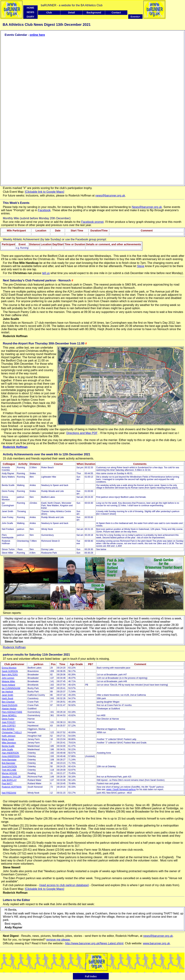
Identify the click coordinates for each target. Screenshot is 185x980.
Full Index (91, 976)
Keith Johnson (9, 736)
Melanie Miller (8, 681)
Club (49, 13)
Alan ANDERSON (10, 753)
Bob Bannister (9, 763)
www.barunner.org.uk (156, 943)
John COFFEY (9, 726)
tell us (46, 273)
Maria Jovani (8, 739)
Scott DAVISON (9, 766)
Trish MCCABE (9, 770)
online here (37, 35)
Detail (71, 13)
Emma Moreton (9, 668)
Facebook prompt (92, 222)
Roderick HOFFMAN (12, 787)
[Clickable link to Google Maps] (45, 192)
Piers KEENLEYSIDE (12, 712)
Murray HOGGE (9, 773)
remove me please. (58, 940)
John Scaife (7, 749)
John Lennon (8, 678)
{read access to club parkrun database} (64, 885)
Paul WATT (7, 783)
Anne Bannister (9, 760)
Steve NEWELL (9, 715)
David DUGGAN (10, 705)
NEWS (30, 12)
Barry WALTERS (10, 675)
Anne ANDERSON (11, 756)
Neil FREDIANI (9, 793)
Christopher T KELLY (12, 732)
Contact (116, 13)
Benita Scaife (8, 746)
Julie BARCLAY (9, 780)
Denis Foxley (8, 719)
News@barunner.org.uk (147, 207)
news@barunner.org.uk (110, 196)
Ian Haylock (7, 692)
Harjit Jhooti (7, 698)
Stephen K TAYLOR (11, 777)
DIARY (30, 17)
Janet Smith (7, 695)
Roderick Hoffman (15, 447)
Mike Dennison (9, 743)
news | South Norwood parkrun (121, 789)
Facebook (44, 210)
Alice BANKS (8, 729)
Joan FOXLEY (9, 722)
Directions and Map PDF (82, 433)
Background (94, 13)
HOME (30, 8)
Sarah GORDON (10, 671)
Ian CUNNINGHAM (11, 688)
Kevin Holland (8, 685)
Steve (141, 266)
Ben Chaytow (8, 702)
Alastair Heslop (9, 709)
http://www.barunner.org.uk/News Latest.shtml (94, 943)
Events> (137, 17)
